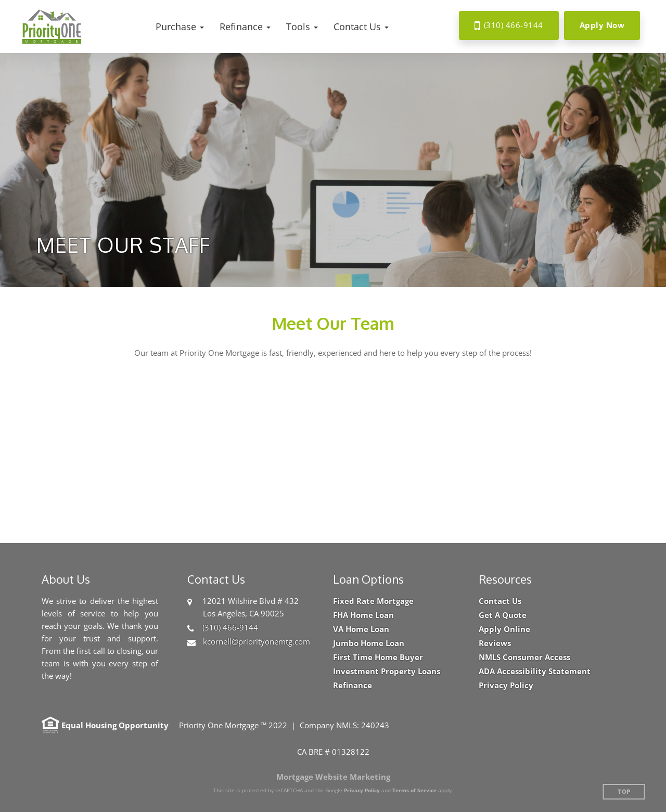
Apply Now (602, 25)
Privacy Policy (506, 685)
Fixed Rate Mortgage (373, 601)
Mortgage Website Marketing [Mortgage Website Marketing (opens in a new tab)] (333, 777)
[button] (180, 27)
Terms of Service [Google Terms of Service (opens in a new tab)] (414, 790)
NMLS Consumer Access (524, 657)
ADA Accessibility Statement (535, 671)
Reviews (495, 643)
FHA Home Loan (363, 615)
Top (624, 792)
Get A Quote (503, 615)
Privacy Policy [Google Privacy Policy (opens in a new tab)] (362, 790)
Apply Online (504, 629)
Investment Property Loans (387, 671)
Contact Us (500, 601)
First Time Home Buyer (378, 657)
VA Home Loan (361, 629)
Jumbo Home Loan (369, 643)
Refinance (353, 685)
